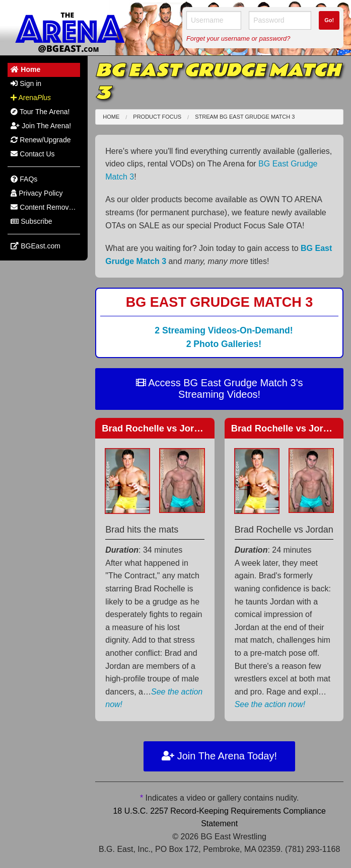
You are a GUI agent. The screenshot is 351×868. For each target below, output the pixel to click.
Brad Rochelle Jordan (156, 428)
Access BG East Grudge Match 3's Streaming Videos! (220, 388)
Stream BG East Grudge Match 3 (245, 117)
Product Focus (157, 117)
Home (111, 117)
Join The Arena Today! (219, 756)
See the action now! (270, 704)
